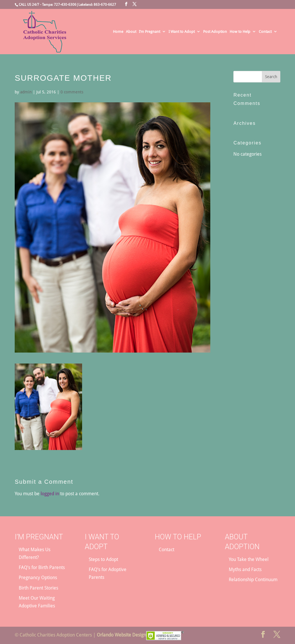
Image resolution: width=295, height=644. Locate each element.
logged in (50, 494)
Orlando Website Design (121, 635)
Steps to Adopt (103, 559)
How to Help (240, 32)
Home (118, 32)
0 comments (72, 92)
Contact (265, 32)
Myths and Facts (245, 569)
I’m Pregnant (150, 32)
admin (26, 92)
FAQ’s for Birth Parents (42, 567)
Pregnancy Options (38, 578)
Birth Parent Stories (38, 588)
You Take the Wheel (249, 559)
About (131, 32)
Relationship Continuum (253, 580)
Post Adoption (215, 32)
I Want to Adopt (182, 32)
